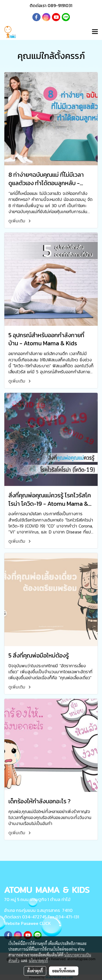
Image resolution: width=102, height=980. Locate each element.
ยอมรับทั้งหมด (64, 971)
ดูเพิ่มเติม (20, 221)
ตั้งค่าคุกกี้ (35, 971)
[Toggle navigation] (95, 32)
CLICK (45, 923)
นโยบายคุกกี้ (38, 960)
